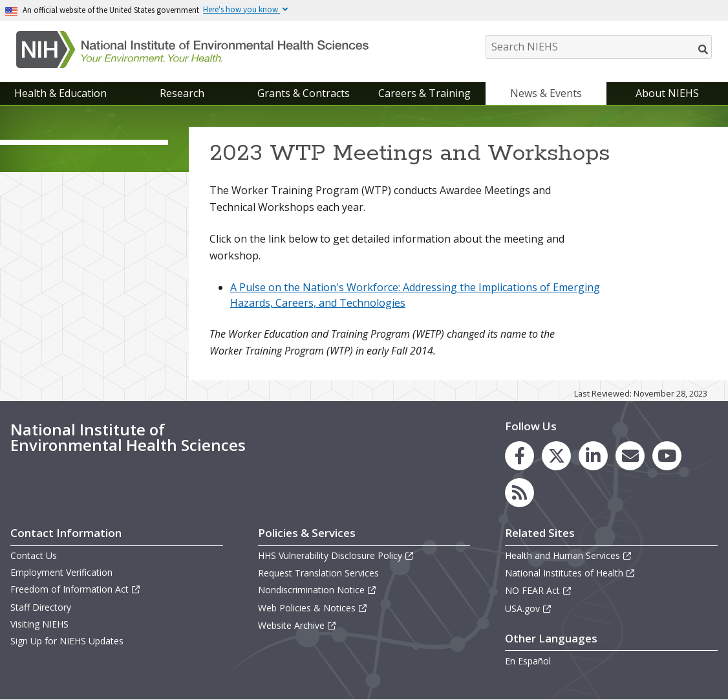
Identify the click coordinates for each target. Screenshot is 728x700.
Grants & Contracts (304, 93)
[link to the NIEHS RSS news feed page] (519, 493)
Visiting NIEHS (39, 624)
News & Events (546, 93)
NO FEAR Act (539, 590)
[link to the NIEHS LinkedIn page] (593, 456)
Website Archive (297, 625)
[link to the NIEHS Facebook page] (519, 456)
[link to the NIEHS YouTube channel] (667, 456)
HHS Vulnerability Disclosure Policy (336, 555)
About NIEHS (667, 93)
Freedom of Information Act (76, 589)
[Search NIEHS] (599, 47)
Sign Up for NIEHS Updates (67, 641)
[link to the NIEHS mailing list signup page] (630, 456)
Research (182, 93)
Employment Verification (61, 572)
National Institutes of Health (570, 573)
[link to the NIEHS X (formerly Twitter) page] (556, 456)
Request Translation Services (318, 573)
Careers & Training (424, 93)
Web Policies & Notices (313, 608)
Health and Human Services (569, 555)
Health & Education (60, 93)
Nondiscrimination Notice (317, 590)
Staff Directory (41, 607)
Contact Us (34, 555)
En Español (528, 661)
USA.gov (529, 608)
